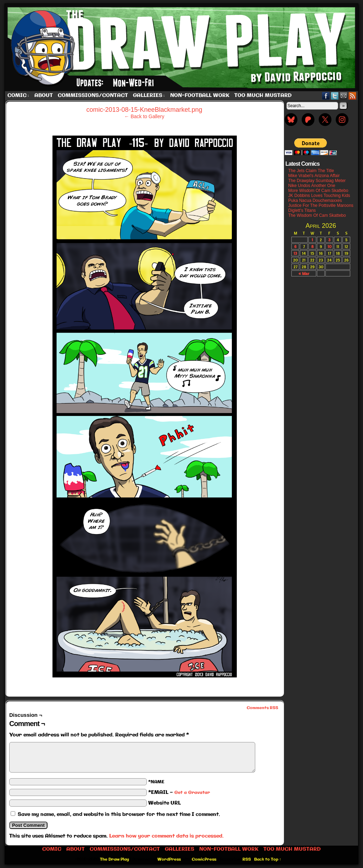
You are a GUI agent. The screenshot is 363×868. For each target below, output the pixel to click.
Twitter (335, 96)
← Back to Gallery (144, 116)
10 (330, 246)
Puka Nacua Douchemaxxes (315, 200)
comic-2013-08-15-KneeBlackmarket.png (144, 110)
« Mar (304, 273)
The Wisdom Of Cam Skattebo (317, 215)
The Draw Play (182, 48)
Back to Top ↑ (268, 859)
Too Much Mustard (263, 95)
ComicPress (204, 859)
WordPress (169, 859)
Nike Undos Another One (312, 186)
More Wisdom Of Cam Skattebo (318, 191)
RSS (353, 96)
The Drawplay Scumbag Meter (317, 181)
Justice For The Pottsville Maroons (321, 205)
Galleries (149, 96)
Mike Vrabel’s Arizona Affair (314, 176)
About (44, 95)
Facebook (326, 96)
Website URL (164, 803)
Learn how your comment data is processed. (166, 836)
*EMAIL (179, 792)
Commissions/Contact (93, 95)
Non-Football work (200, 95)
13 (295, 253)
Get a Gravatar (192, 793)
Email (344, 96)
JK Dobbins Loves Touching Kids (319, 196)
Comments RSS (263, 708)
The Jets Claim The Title (311, 171)
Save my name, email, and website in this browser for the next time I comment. (119, 814)
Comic (18, 96)
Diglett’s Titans (302, 210)
